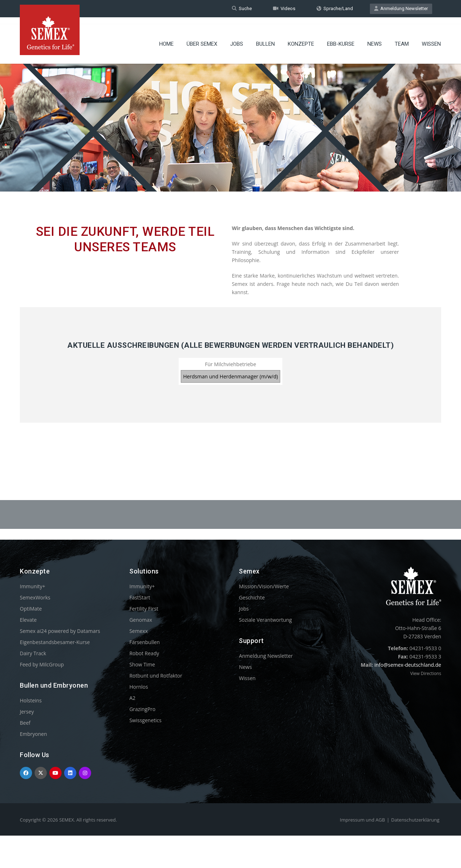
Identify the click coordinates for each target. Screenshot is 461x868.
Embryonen (33, 734)
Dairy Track (33, 653)
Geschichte (252, 597)
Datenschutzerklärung (415, 820)
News (375, 38)
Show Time (142, 664)
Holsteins (31, 700)
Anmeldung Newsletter (401, 8)
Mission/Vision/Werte (264, 586)
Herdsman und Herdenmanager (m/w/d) (230, 376)
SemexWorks (35, 597)
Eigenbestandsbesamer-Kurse (55, 642)
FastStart (140, 597)
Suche (242, 8)
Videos (284, 8)
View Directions (426, 673)
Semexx (138, 631)
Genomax (141, 620)
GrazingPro (142, 709)
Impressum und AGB (362, 820)
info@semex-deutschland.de (408, 665)
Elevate (28, 620)
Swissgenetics (145, 720)
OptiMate (31, 609)
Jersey (27, 712)
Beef (25, 723)
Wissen (431, 38)
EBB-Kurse (341, 38)
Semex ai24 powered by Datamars (60, 631)
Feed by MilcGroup (42, 664)
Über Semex (202, 38)
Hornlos (139, 687)
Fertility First (144, 609)
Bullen (265, 38)
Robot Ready (144, 653)
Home (166, 38)
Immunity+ (33, 586)
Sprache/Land (335, 8)
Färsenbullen (145, 642)
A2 (132, 698)
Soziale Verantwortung (265, 620)
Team (402, 38)
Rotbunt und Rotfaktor (156, 676)
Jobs (237, 38)
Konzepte (301, 38)
